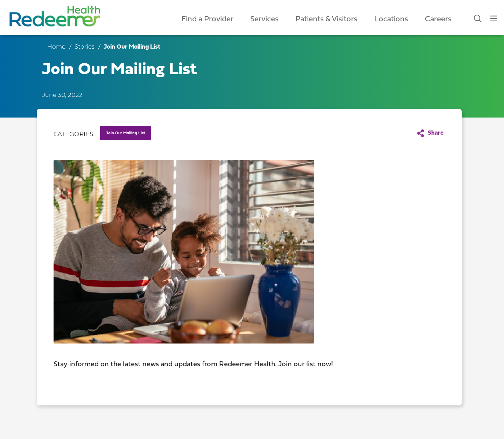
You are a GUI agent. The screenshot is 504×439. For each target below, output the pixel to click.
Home (56, 47)
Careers (438, 19)
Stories (85, 47)
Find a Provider (207, 19)
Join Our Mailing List (126, 133)
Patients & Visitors (326, 19)
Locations (391, 19)
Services (264, 19)
